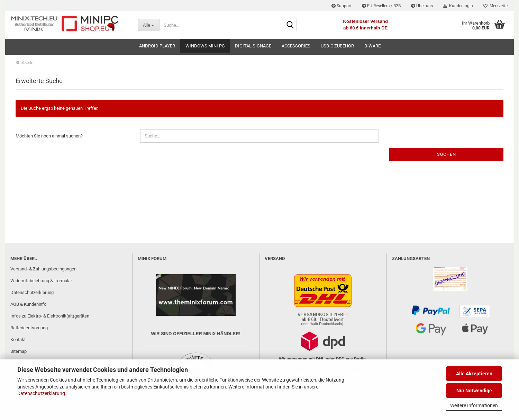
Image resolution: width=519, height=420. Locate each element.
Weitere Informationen (474, 405)
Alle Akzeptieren (474, 374)
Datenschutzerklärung (41, 393)
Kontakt (18, 339)
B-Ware (372, 46)
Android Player (157, 46)
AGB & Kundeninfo (28, 304)
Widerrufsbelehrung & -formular (41, 281)
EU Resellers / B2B (381, 6)
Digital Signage (253, 46)
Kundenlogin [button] (458, 6)
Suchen (447, 154)
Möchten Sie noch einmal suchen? (49, 136)
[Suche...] (149, 25)
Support (342, 6)
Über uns (422, 6)
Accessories (296, 46)
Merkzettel (496, 6)
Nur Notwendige (474, 391)
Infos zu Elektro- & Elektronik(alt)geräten (50, 316)
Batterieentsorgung (29, 328)
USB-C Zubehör (337, 46)
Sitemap (19, 351)
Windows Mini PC (205, 46)
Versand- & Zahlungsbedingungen (43, 269)
